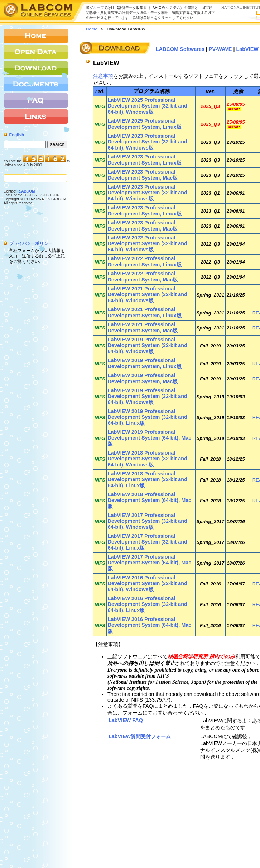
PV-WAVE (220, 49)
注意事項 (103, 76)
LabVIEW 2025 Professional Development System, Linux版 (145, 124)
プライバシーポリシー (31, 243)
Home (92, 29)
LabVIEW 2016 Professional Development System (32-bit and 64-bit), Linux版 (148, 604)
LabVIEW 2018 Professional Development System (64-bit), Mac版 (150, 500)
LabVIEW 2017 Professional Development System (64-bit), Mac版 (150, 563)
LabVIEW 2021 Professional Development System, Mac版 (143, 328)
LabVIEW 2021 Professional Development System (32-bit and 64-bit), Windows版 (148, 295)
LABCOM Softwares (180, 49)
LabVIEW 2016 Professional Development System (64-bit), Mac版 (150, 625)
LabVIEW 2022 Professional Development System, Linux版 (145, 262)
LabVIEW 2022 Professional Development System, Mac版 (143, 277)
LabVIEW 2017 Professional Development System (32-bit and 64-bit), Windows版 (148, 521)
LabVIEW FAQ (126, 720)
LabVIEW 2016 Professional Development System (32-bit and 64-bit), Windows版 (148, 584)
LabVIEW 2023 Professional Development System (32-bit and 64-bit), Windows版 (148, 142)
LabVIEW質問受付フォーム (140, 736)
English (17, 135)
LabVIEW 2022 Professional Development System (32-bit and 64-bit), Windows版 (148, 244)
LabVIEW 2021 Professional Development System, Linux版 (145, 312)
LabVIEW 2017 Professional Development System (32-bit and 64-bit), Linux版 (148, 542)
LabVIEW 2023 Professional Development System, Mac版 (143, 175)
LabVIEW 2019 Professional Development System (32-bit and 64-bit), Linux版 (148, 417)
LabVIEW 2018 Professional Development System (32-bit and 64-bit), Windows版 (148, 459)
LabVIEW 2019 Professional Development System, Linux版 (145, 363)
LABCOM (27, 191)
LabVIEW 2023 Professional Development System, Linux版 (145, 160)
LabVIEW (247, 49)
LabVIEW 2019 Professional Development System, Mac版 (143, 378)
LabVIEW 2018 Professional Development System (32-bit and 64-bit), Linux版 (148, 480)
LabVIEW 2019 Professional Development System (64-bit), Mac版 (150, 438)
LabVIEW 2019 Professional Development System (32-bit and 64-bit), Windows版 (148, 345)
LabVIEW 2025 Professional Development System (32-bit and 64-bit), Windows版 (148, 106)
